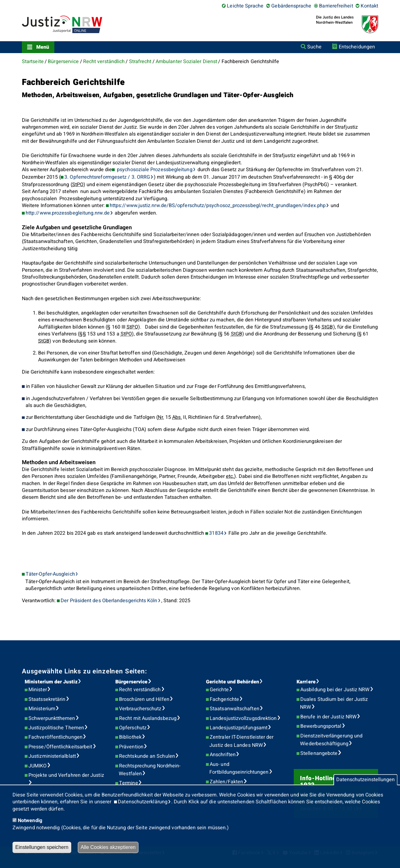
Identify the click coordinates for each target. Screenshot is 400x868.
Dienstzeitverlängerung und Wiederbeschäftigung (331, 740)
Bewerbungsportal (321, 726)
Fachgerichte (224, 699)
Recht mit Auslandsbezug (148, 718)
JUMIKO (37, 766)
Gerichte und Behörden (232, 682)
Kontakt (369, 6)
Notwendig (30, 821)
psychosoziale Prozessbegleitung (154, 170)
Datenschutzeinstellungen (365, 780)
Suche (314, 47)
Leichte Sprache (245, 6)
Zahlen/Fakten (226, 782)
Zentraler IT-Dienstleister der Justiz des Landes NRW (241, 741)
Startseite (33, 62)
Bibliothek (130, 737)
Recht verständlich (104, 62)
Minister (38, 690)
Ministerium (42, 709)
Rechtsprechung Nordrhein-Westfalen (150, 770)
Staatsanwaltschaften (235, 709)
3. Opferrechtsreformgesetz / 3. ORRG (107, 177)
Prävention (131, 747)
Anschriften (223, 755)
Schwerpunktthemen (52, 718)
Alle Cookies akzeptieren (108, 847)
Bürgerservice (63, 62)
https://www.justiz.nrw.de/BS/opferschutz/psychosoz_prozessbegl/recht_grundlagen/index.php (218, 206)
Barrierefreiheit (336, 6)
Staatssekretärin (47, 699)
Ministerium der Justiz (51, 682)
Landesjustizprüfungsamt (239, 728)
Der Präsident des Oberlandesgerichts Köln (109, 601)
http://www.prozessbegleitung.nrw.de (68, 213)
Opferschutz (133, 728)
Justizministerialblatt (52, 756)
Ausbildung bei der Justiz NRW (335, 690)
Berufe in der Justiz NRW (328, 717)
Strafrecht (140, 62)
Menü (43, 47)
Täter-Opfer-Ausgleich (50, 574)
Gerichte (219, 690)
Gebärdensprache (291, 6)
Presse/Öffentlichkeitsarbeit (60, 747)
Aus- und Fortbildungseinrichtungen (239, 768)
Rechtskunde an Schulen (147, 756)
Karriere (306, 682)
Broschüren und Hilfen (144, 699)
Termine (129, 783)
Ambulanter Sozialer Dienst (186, 62)
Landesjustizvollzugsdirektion (243, 718)
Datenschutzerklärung (143, 802)
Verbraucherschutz (140, 709)
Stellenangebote (319, 753)
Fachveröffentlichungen (55, 737)
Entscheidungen (357, 47)
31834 (216, 533)
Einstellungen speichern (42, 847)
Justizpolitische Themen (56, 728)
